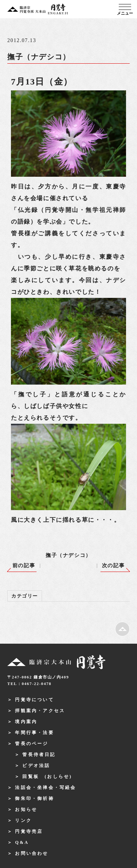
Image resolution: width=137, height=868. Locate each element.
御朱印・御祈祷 (34, 798)
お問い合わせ (32, 853)
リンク (23, 820)
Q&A (22, 842)
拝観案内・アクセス (40, 711)
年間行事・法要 (34, 733)
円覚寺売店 (29, 831)
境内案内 (26, 722)
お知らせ (26, 809)
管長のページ (32, 744)
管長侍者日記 (39, 755)
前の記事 (24, 566)
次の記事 (113, 566)
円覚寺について (34, 700)
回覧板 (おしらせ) (47, 777)
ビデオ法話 (36, 766)
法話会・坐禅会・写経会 (45, 787)
